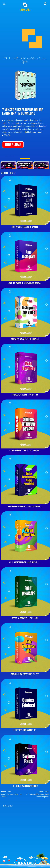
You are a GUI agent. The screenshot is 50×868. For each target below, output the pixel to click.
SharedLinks (10, 156)
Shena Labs (25, 10)
